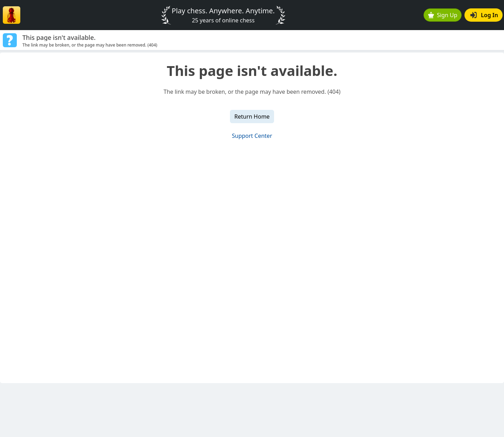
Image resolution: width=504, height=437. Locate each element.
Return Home (252, 117)
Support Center (252, 136)
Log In (484, 15)
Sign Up (443, 15)
